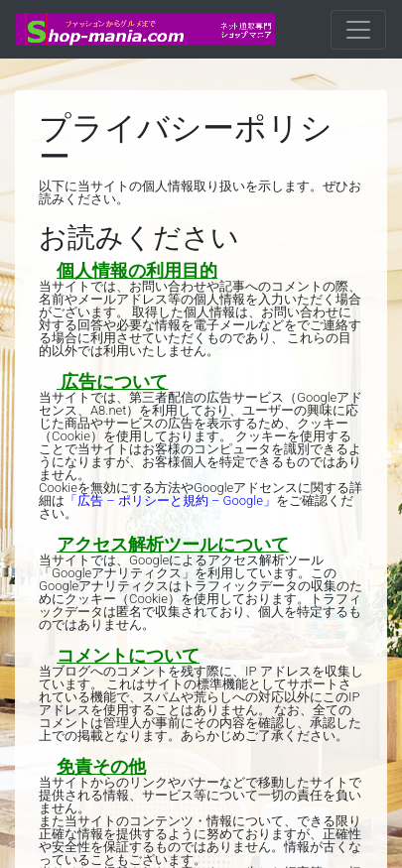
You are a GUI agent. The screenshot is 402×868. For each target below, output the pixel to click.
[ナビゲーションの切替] (358, 30)
